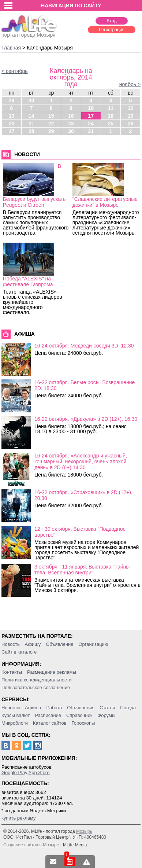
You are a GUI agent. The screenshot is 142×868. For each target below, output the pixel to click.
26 (131, 124)
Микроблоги (15, 723)
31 (91, 131)
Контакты (12, 672)
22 (51, 124)
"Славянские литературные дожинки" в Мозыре (105, 202)
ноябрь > (130, 84)
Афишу (33, 644)
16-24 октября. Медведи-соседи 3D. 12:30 (84, 346)
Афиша (33, 708)
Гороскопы (83, 723)
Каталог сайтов (50, 723)
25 (111, 124)
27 (12, 131)
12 (131, 108)
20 (12, 124)
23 (71, 124)
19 (131, 116)
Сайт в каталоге (19, 652)
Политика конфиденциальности (37, 680)
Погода (128, 708)
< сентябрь (15, 71)
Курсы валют (16, 715)
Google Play (14, 773)
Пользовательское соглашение (36, 687)
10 (91, 108)
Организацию (94, 644)
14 (31, 116)
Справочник (79, 715)
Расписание (48, 715)
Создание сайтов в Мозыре (31, 845)
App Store (39, 773)
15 (51, 116)
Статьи (107, 708)
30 (31, 100)
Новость (11, 644)
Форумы (106, 715)
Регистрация (112, 30)
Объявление (59, 644)
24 (91, 124)
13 (12, 116)
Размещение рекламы (52, 672)
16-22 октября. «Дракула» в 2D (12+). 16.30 (86, 419)
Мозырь (84, 831)
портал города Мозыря (29, 33)
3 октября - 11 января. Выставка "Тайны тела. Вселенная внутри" (82, 570)
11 (111, 108)
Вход (111, 21)
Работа (54, 708)
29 (12, 100)
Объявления (81, 708)
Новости (11, 708)
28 (31, 131)
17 (91, 116)
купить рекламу (19, 818)
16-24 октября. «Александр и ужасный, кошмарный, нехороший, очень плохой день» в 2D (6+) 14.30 (81, 461)
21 (31, 124)
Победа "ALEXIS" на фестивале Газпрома (28, 282)
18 (111, 116)
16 (71, 116)
